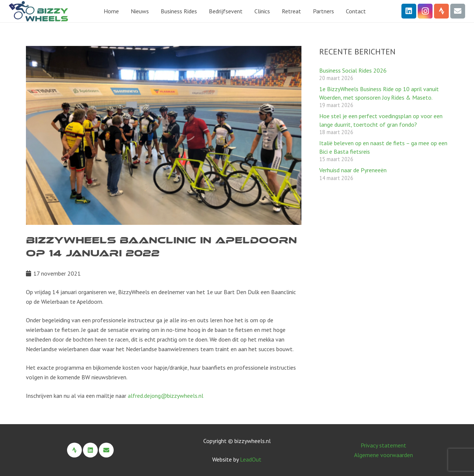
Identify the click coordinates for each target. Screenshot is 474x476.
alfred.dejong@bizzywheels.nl (166, 396)
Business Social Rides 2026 (353, 70)
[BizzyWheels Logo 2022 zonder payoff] (39, 11)
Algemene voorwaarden (383, 455)
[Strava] (441, 11)
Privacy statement (383, 445)
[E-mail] (458, 11)
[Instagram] (425, 11)
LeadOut (251, 459)
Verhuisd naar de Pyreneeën (353, 170)
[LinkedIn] (409, 11)
